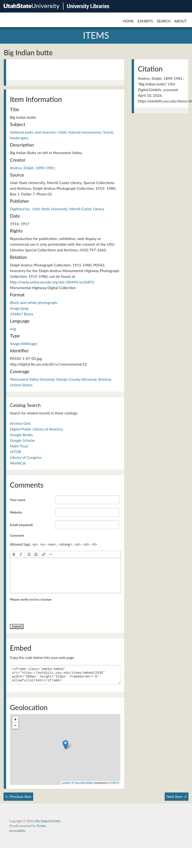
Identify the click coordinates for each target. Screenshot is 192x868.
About (180, 21)
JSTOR (15, 452)
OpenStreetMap (84, 786)
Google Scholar (22, 440)
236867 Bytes (22, 314)
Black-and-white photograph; (34, 302)
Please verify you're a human (31, 599)
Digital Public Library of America (36, 429)
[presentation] (14, 554)
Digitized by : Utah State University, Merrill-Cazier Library (57, 209)
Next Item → (177, 799)
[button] (14, 554)
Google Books (21, 435)
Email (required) (21, 525)
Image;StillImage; (24, 343)
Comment (17, 535)
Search (163, 21)
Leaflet (66, 786)
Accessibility (17, 834)
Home (128, 21)
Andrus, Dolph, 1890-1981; (33, 168)
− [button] (15, 729)
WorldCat (18, 463)
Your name (18, 500)
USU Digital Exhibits (47, 824)
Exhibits (145, 21)
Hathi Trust (19, 446)
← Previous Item (18, 799)
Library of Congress (26, 457)
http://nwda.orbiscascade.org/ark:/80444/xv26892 (52, 282)
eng (13, 329)
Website (16, 512)
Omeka (41, 829)
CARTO (115, 786)
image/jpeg (19, 308)
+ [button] (15, 722)
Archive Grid (20, 423)
